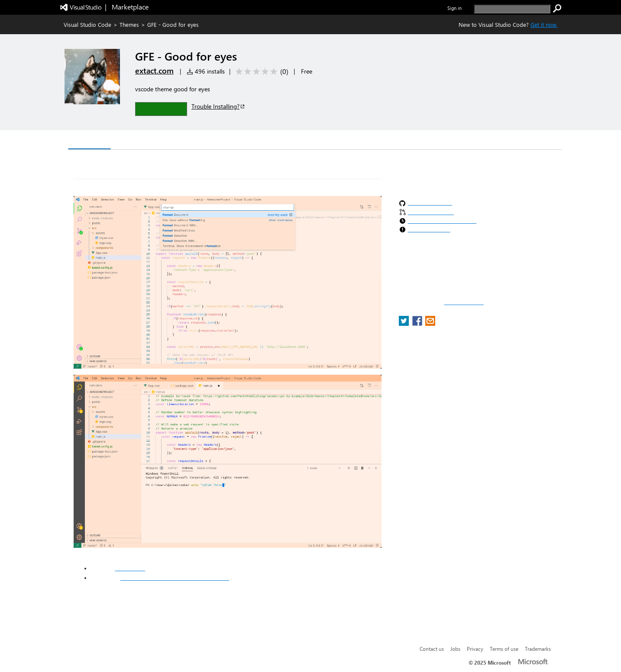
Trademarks (538, 649)
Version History (142, 141)
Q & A (189, 141)
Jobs (455, 649)
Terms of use (504, 649)
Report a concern (464, 302)
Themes (129, 24)
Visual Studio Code (87, 24)
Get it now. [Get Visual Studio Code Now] (544, 24)
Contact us (432, 649)
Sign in (454, 8)
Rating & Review (236, 141)
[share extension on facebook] (418, 323)
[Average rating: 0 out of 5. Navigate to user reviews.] (260, 72)
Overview (89, 140)
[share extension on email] (430, 323)
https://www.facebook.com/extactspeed (175, 578)
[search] (512, 9)
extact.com (130, 568)
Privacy (475, 649)
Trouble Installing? (218, 106)
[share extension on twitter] (405, 323)
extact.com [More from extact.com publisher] (154, 71)
